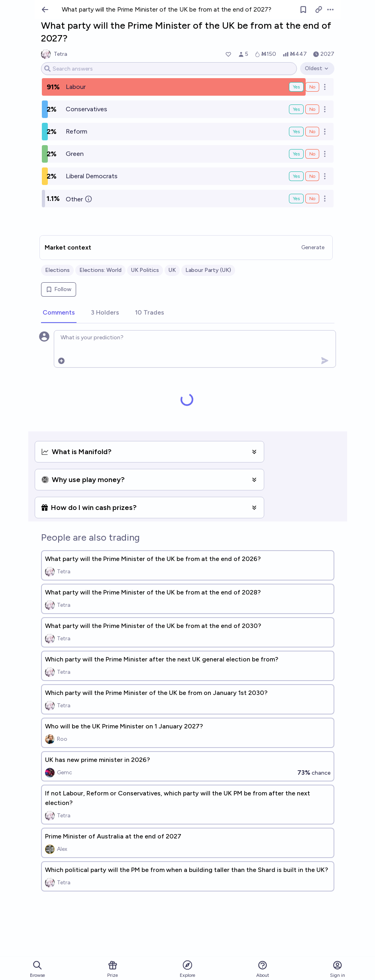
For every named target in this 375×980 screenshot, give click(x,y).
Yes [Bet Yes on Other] (296, 199)
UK (172, 270)
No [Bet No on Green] (312, 154)
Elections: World (100, 270)
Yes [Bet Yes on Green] (296, 154)
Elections (57, 270)
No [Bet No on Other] (312, 199)
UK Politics (145, 270)
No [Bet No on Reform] (312, 132)
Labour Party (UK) (208, 270)
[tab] (59, 313)
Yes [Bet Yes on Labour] (296, 87)
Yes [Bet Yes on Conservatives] (296, 109)
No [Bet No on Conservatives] (312, 109)
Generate (313, 247)
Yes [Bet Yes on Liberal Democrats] (296, 176)
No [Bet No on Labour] (312, 87)
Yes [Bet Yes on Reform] (296, 132)
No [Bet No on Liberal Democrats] (312, 176)
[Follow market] (303, 10)
